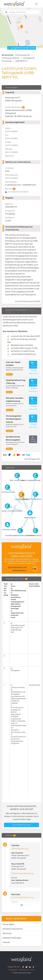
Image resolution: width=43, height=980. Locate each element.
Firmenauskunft (23, 55)
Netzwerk (7, 933)
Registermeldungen (12, 938)
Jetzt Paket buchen (22, 825)
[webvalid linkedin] (30, 967)
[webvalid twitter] (27, 967)
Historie (6, 942)
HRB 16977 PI (21, 61)
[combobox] (22, 12)
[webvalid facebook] (24, 967)
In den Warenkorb (34, 365)
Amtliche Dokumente (13, 929)
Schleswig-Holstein (11, 58)
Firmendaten (9, 924)
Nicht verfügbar (34, 439)
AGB (33, 970)
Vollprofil (15, 192)
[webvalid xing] (34, 967)
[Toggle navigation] (36, 4)
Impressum (13, 970)
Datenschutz (24, 970)
